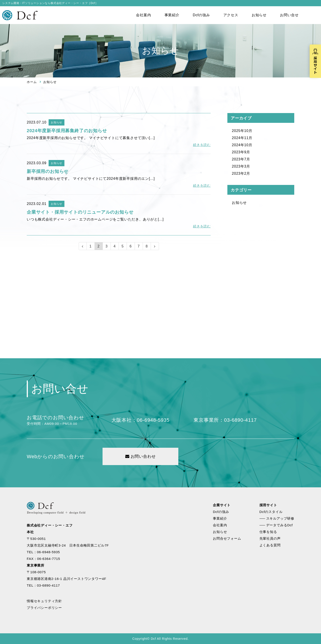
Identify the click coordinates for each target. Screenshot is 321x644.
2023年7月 (241, 159)
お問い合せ (289, 15)
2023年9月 (241, 152)
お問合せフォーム (227, 538)
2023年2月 (241, 173)
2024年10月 (242, 145)
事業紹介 (172, 15)
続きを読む (202, 145)
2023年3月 (241, 166)
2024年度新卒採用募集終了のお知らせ (67, 131)
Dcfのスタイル (271, 512)
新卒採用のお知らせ (48, 171)
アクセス (231, 15)
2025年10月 (242, 131)
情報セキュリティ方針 (44, 601)
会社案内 (143, 15)
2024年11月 (242, 138)
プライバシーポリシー (44, 608)
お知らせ (259, 15)
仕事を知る (268, 532)
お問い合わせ (141, 456)
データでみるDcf (280, 525)
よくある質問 (270, 545)
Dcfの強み (201, 15)
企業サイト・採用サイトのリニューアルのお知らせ (80, 212)
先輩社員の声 (270, 538)
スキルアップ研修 (280, 518)
